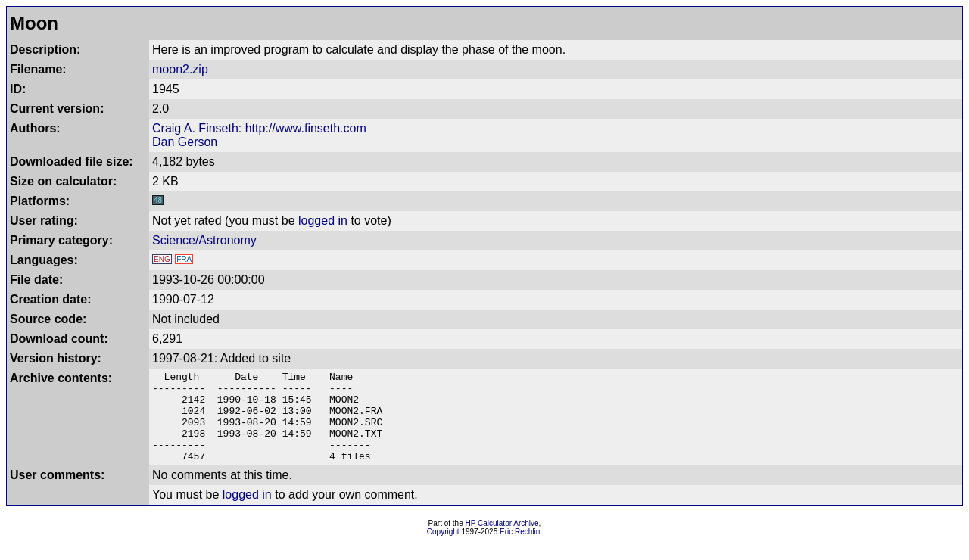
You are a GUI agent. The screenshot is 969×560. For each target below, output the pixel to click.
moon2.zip (180, 69)
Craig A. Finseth (195, 128)
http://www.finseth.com (306, 128)
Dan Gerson (185, 142)
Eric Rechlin (520, 550)
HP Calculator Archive (502, 541)
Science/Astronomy (204, 240)
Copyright (443, 550)
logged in (323, 221)
